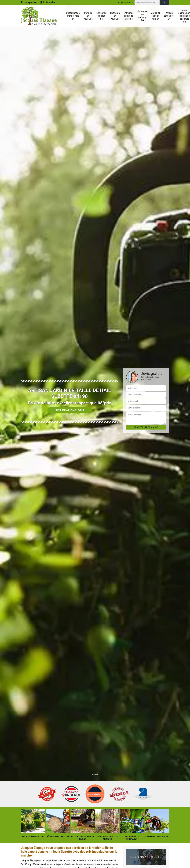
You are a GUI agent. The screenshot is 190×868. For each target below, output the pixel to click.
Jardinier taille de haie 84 (156, 16)
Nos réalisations (70, 410)
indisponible (29, 2)
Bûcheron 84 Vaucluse (115, 16)
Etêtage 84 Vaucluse (88, 16)
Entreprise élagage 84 (101, 16)
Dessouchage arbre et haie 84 (73, 16)
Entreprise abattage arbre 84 (129, 16)
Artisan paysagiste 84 (169, 16)
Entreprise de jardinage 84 (142, 16)
